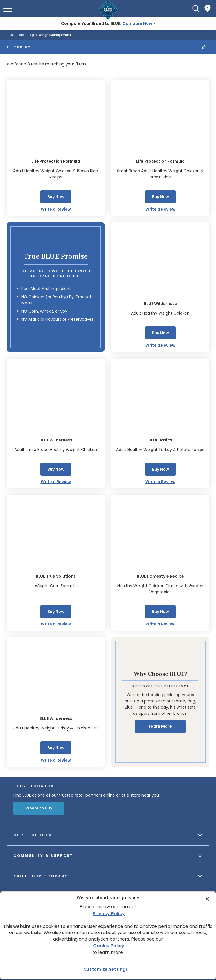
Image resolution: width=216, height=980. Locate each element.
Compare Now (137, 23)
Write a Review (56, 209)
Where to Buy (39, 808)
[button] (8, 9)
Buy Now (56, 197)
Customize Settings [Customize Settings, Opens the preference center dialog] (106, 969)
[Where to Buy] (208, 8)
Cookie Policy (109, 946)
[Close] (207, 899)
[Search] (196, 8)
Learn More (160, 726)
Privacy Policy (109, 914)
